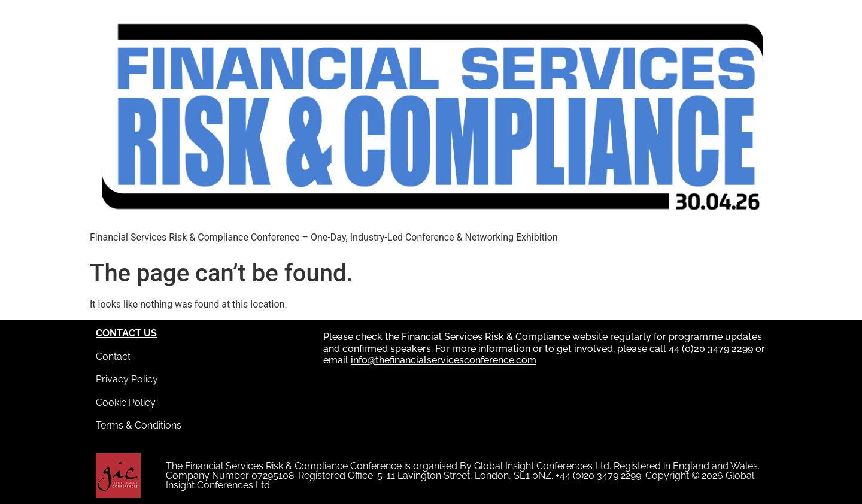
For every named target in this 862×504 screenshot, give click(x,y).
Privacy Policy (127, 379)
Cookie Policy (126, 403)
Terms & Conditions (139, 425)
